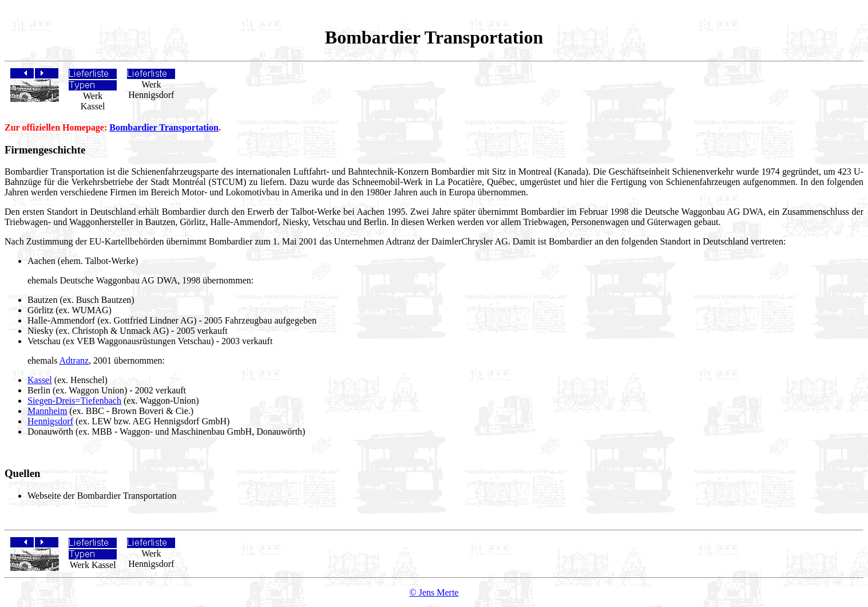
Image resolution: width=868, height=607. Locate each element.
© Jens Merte (434, 592)
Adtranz (74, 360)
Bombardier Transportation (164, 127)
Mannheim (47, 411)
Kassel (40, 380)
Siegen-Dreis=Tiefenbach (74, 401)
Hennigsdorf (50, 421)
